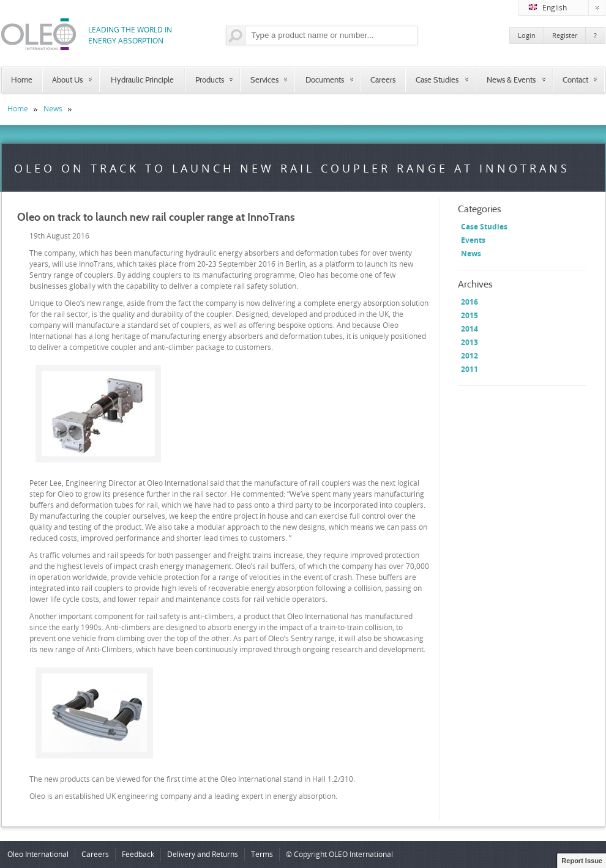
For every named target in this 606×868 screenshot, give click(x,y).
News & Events (511, 80)
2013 (469, 342)
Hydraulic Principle (142, 80)
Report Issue (582, 861)
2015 (469, 315)
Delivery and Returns (203, 854)
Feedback (138, 854)
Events (473, 240)
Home (22, 80)
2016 (469, 302)
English (567, 8)
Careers (383, 80)
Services (264, 80)
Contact (575, 80)
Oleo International (38, 854)
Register (565, 35)
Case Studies (437, 80)
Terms (262, 854)
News (53, 109)
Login (527, 35)
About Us (67, 80)
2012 (469, 356)
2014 (469, 329)
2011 (469, 369)
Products (210, 80)
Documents (325, 80)
